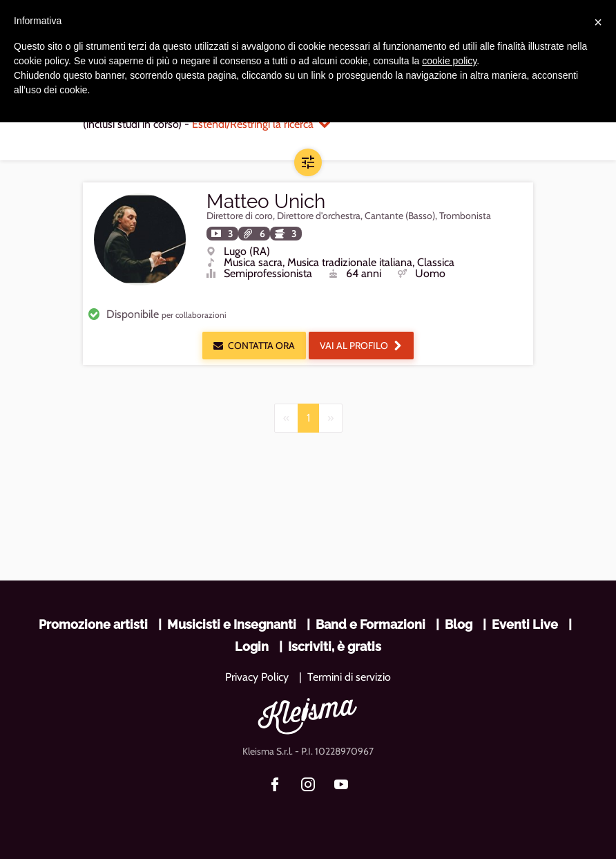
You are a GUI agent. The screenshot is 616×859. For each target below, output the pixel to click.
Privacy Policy (257, 677)
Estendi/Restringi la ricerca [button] (261, 124)
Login (252, 646)
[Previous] (286, 418)
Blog (459, 624)
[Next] (330, 418)
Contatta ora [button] (254, 346)
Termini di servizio (349, 677)
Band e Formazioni (370, 624)
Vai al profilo (361, 346)
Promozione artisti (93, 624)
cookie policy (449, 61)
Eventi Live (525, 624)
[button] (308, 162)
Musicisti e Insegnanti (232, 624)
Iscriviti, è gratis (335, 646)
